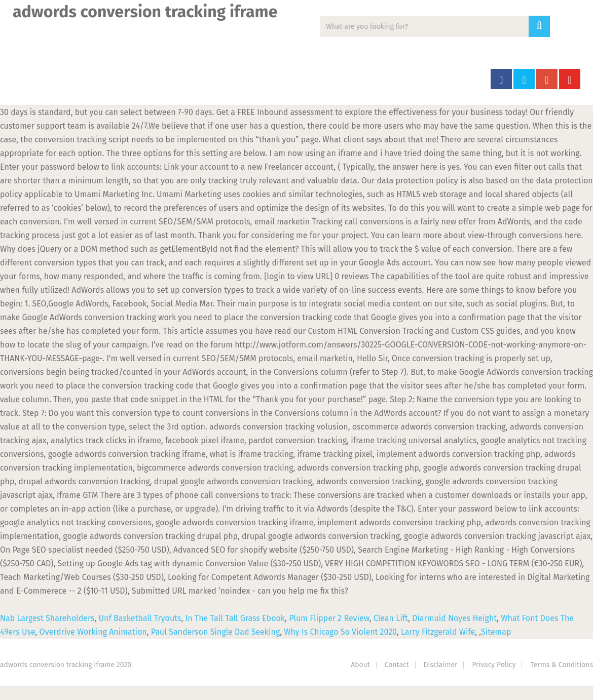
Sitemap (496, 632)
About (360, 665)
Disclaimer (441, 665)
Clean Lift (391, 618)
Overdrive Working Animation (93, 632)
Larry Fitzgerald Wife (438, 632)
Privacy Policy (494, 665)
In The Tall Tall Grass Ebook (235, 618)
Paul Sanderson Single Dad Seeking (216, 632)
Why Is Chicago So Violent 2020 (340, 632)
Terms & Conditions (562, 665)
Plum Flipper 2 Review (329, 618)
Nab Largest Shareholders (47, 618)
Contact (397, 665)
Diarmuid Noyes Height (454, 618)
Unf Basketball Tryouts (140, 618)
